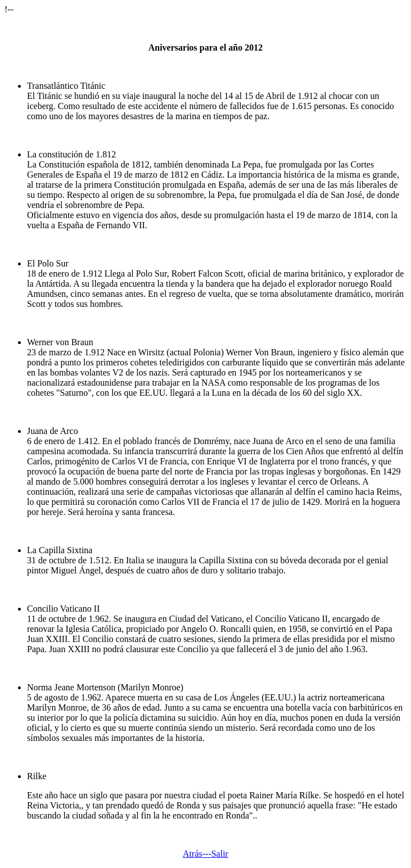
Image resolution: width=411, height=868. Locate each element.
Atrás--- (197, 854)
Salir (220, 854)
